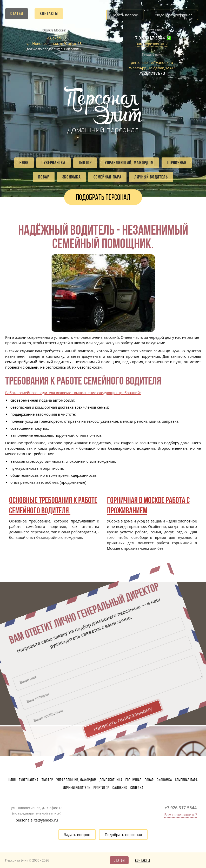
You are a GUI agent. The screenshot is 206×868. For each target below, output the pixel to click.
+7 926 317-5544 (149, 38)
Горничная (177, 163)
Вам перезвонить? (152, 44)
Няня (24, 163)
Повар (44, 177)
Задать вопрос (125, 15)
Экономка (72, 177)
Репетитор (101, 788)
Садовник (120, 788)
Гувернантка (54, 163)
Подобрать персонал (174, 15)
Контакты (49, 14)
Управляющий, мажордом (129, 163)
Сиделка (137, 788)
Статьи (17, 14)
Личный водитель (151, 177)
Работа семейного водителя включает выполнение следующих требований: (73, 393)
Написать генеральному (87, 610)
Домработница (111, 780)
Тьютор (85, 163)
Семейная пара (107, 177)
